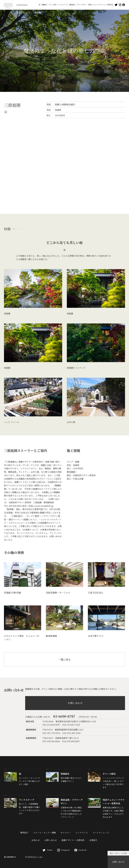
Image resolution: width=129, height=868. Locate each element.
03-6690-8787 (64, 716)
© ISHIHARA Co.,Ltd (34, 857)
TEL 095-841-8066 (51, 741)
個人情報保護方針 (10, 857)
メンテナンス (82, 833)
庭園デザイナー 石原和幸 (73, 840)
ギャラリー (66, 833)
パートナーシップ (101, 833)
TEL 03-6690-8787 (51, 725)
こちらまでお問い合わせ (19, 499)
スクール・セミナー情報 (44, 833)
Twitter (48, 850)
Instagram (63, 850)
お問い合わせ (118, 862)
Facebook (80, 850)
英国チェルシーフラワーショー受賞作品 (100, 5)
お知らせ (36, 840)
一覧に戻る (64, 659)
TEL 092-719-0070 (51, 733)
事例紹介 (24, 833)
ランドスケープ (63, 5)
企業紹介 (93, 840)
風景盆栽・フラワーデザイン (78, 5)
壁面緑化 (44, 5)
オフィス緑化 (53, 5)
